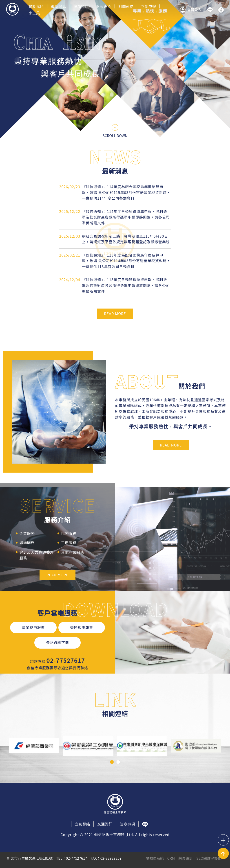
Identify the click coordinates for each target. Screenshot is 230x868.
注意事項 (127, 824)
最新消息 (59, 6)
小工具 (34, 13)
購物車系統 (155, 858)
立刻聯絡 (82, 824)
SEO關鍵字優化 (209, 858)
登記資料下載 (57, 643)
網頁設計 (186, 858)
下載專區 (104, 6)
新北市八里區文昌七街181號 (30, 858)
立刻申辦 (148, 6)
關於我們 (36, 6)
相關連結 (126, 6)
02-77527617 (66, 660)
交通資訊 (105, 824)
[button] (112, 762)
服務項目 (81, 6)
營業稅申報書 (33, 627)
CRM (171, 858)
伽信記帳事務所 (12, 10)
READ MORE (115, 313)
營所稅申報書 (82, 627)
